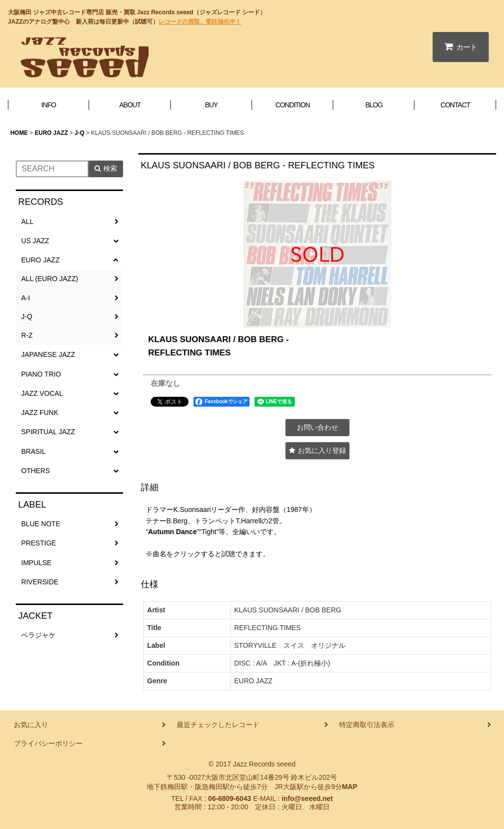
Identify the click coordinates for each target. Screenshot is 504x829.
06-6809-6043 (230, 798)
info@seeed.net (307, 798)
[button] (317, 451)
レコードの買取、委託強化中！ (200, 22)
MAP (350, 787)
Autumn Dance (173, 532)
